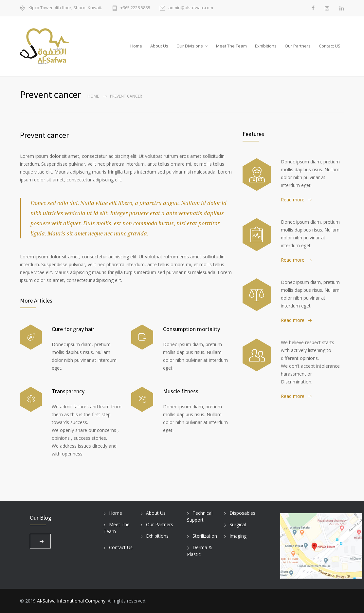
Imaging (238, 536)
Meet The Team (231, 46)
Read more (293, 200)
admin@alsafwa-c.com (191, 8)
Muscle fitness (181, 391)
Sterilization (205, 536)
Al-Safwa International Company (71, 601)
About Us (159, 46)
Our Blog (41, 518)
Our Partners (298, 46)
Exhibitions (266, 46)
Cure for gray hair (73, 329)
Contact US (330, 46)
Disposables (242, 513)
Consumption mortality (191, 329)
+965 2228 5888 (135, 8)
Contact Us (121, 547)
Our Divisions (190, 46)
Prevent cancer (44, 135)
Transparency (68, 391)
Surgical (238, 524)
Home (136, 46)
